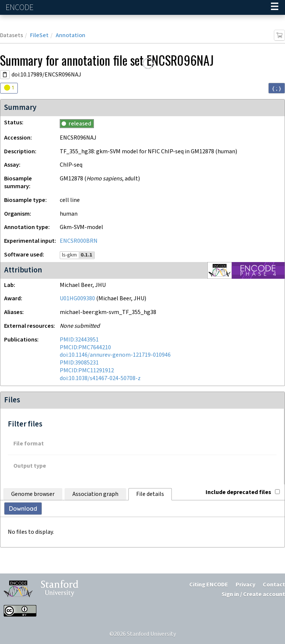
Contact (274, 585)
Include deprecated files (243, 492)
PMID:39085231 (79, 363)
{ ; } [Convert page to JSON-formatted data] (277, 88)
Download (23, 509)
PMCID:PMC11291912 (87, 371)
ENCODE (20, 8)
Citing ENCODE (209, 585)
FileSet (39, 35)
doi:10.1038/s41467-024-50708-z (100, 378)
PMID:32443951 (79, 340)
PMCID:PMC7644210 (85, 348)
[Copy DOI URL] (5, 75)
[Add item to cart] (279, 35)
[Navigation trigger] (275, 7)
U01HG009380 (77, 299)
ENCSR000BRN (79, 241)
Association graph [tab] (95, 494)
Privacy (245, 585)
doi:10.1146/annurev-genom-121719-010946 (115, 355)
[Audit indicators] (9, 88)
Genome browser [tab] (33, 494)
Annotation (71, 35)
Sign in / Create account (253, 594)
